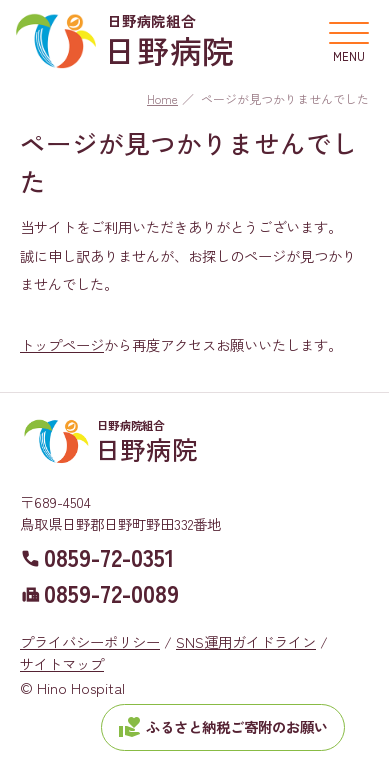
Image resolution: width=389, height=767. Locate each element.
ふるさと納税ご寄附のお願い (223, 727)
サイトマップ (62, 663)
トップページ (62, 344)
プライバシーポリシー (90, 641)
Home (162, 98)
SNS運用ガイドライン (246, 641)
